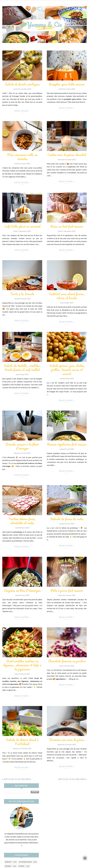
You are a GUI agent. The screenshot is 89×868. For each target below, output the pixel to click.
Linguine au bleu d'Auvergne (22, 590)
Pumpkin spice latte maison (67, 84)
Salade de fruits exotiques (22, 84)
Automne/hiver (25, 862)
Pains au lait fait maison (67, 226)
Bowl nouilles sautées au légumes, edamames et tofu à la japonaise (22, 665)
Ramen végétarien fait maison (67, 444)
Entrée (22, 866)
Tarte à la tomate (22, 294)
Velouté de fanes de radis (67, 519)
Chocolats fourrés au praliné (67, 661)
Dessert (8, 866)
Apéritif (8, 862)
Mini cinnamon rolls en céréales (22, 157)
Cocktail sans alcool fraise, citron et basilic (67, 296)
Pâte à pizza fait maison (67, 590)
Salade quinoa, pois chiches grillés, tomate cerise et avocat (67, 370)
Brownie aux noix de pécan (67, 740)
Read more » (22, 112)
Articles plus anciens (72, 779)
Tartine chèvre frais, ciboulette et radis (22, 521)
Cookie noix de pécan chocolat (67, 155)
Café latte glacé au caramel (22, 226)
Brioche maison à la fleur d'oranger (22, 446)
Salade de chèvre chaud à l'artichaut (22, 742)
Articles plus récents (17, 779)
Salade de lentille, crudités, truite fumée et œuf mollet (22, 368)
